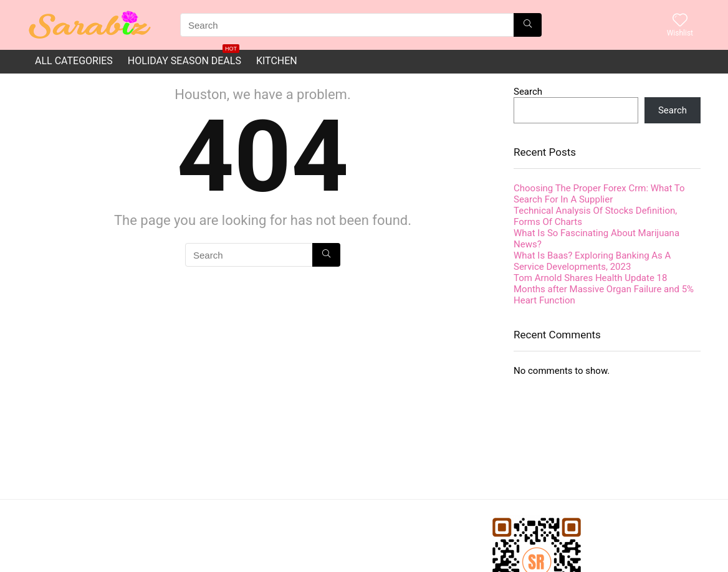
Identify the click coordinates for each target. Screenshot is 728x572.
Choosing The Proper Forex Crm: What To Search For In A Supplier (599, 194)
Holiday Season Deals (184, 58)
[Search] (528, 25)
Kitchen (277, 61)
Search (528, 92)
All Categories (74, 61)
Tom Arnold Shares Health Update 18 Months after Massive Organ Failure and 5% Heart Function (604, 289)
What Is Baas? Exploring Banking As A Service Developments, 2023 (592, 261)
